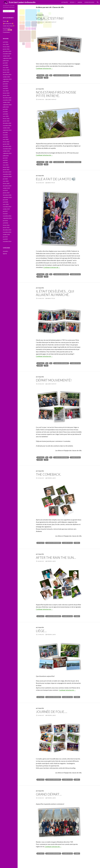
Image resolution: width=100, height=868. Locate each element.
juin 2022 (5, 132)
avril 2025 (5, 65)
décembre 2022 (7, 123)
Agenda (80, 2)
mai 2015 (5, 239)
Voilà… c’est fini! (50, 18)
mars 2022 (6, 139)
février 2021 (6, 167)
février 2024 (6, 93)
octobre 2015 (6, 234)
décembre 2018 (7, 195)
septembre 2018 (7, 197)
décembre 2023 (7, 98)
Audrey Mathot (52, 22)
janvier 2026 (6, 49)
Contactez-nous (89, 2)
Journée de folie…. (52, 712)
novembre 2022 (7, 126)
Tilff (46, 78)
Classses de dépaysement (73, 162)
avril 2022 (5, 137)
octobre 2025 (6, 56)
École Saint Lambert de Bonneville (19, 3)
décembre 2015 (7, 230)
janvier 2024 (6, 95)
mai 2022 (5, 135)
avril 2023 (5, 114)
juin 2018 (5, 200)
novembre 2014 (7, 241)
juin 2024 (5, 84)
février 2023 (6, 119)
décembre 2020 (7, 172)
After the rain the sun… (56, 557)
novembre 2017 (7, 207)
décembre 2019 (7, 186)
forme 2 (40, 78)
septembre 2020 (7, 177)
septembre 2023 (7, 105)
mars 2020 (6, 181)
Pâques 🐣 (6, 21)
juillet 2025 (6, 61)
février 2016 (6, 225)
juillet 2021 (6, 156)
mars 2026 (6, 44)
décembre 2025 (7, 51)
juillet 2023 (6, 107)
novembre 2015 (7, 232)
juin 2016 (5, 221)
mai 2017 (5, 214)
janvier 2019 (6, 193)
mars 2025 (6, 68)
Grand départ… (49, 794)
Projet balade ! (7, 32)
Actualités (65, 2)
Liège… (41, 631)
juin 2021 (5, 158)
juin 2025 (5, 63)
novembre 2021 (7, 149)
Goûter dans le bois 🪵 (9, 26)
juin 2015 (5, 237)
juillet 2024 (6, 81)
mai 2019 (5, 190)
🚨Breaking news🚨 (8, 24)
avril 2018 (5, 202)
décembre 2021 (7, 146)
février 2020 (6, 183)
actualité (41, 75)
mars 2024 (6, 91)
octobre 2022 (6, 128)
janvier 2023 (6, 121)
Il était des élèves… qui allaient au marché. (55, 293)
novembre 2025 (7, 54)
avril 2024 (5, 88)
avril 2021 (5, 163)
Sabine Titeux (51, 183)
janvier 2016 (6, 228)
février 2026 (6, 47)
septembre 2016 (7, 218)
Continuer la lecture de (44, 68)
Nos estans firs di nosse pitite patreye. (56, 94)
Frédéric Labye (51, 478)
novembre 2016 (7, 216)
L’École (72, 2)
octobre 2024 (6, 77)
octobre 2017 (6, 209)
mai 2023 (5, 112)
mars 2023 (6, 116)
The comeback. (49, 474)
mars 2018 (6, 204)
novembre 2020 (7, 174)
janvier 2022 (6, 144)
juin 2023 (5, 109)
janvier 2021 (6, 170)
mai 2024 (5, 86)
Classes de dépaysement (61, 75)
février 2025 (6, 70)
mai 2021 (5, 160)
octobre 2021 (6, 151)
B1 (47, 75)
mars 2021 (6, 165)
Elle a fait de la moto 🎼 (56, 179)
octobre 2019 (6, 188)
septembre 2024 (7, 79)
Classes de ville (75, 75)
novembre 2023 (7, 100)
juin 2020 (5, 179)
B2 (51, 75)
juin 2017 (5, 211)
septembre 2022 (7, 130)
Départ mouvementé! (54, 380)
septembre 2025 (7, 58)
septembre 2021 (7, 153)
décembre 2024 (7, 75)
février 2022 (6, 142)
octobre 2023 (6, 102)
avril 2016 (5, 223)
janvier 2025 (6, 72)
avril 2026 (5, 42)
